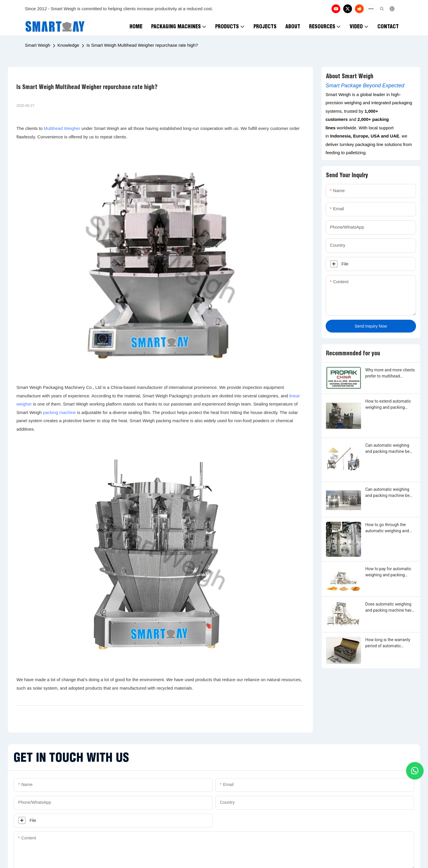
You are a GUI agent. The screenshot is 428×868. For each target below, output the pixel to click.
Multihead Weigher (62, 128)
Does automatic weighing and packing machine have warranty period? (390, 608)
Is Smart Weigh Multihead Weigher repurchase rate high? (142, 45)
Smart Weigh (37, 45)
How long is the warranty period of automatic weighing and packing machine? (388, 643)
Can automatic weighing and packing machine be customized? (388, 449)
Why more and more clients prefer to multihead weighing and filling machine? (390, 373)
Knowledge (68, 45)
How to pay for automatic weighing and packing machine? (388, 572)
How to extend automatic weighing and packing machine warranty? (388, 405)
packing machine (59, 412)
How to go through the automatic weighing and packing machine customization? (387, 528)
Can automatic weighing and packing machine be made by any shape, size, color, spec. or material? (388, 493)
